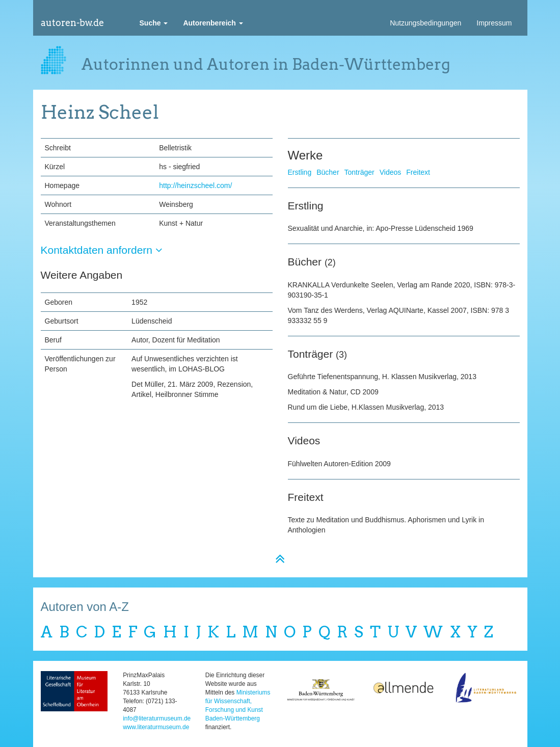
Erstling (300, 172)
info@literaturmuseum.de (157, 718)
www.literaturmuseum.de (156, 727)
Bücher (328, 172)
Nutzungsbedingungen (425, 23)
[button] (154, 23)
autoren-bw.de (72, 23)
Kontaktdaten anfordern (102, 250)
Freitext (418, 172)
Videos (391, 172)
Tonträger (359, 172)
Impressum (494, 23)
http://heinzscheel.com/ (195, 185)
